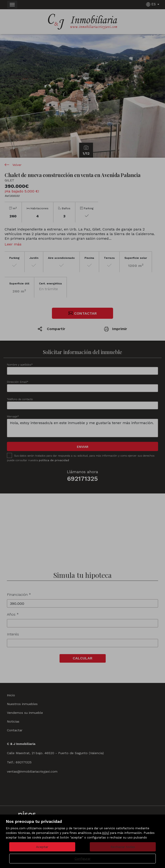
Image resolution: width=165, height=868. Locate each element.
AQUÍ (106, 833)
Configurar (82, 859)
